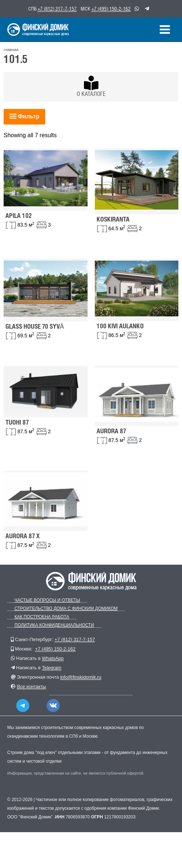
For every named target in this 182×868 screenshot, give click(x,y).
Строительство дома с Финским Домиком (66, 609)
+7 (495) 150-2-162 (111, 9)
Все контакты (31, 686)
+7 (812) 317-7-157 (57, 9)
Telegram (52, 668)
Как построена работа (42, 617)
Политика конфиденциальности (54, 625)
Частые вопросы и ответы (47, 600)
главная (11, 50)
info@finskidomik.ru (81, 677)
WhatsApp (53, 658)
